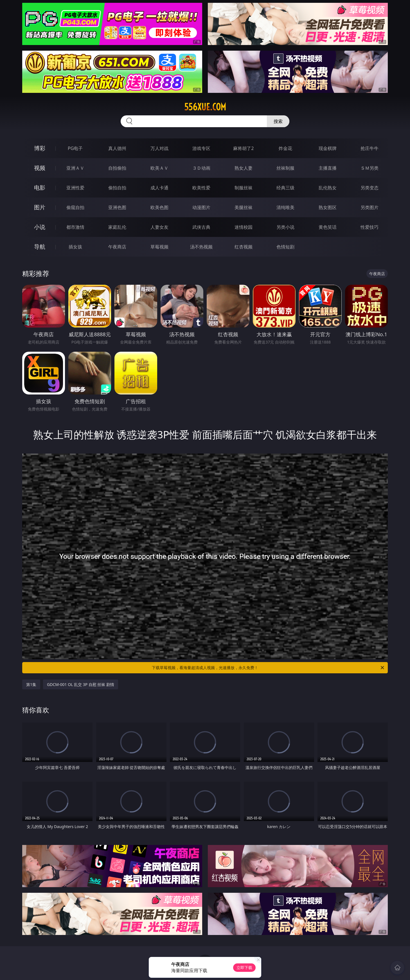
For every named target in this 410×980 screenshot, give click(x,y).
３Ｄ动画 (201, 168)
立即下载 (244, 967)
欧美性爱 (201, 188)
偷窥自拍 (75, 207)
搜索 (278, 121)
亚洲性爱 (75, 188)
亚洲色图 (117, 207)
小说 (40, 227)
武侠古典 (201, 227)
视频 (40, 168)
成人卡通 (159, 188)
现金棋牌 (328, 148)
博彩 (40, 148)
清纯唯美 (285, 207)
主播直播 (328, 168)
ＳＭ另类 (370, 168)
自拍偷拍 (117, 168)
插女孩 (75, 247)
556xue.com (205, 107)
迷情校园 (244, 227)
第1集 (31, 684)
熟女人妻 (244, 168)
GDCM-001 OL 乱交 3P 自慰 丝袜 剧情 (81, 684)
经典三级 (285, 188)
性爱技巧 (370, 227)
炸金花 (285, 148)
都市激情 (75, 227)
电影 (40, 188)
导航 (40, 247)
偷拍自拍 (117, 188)
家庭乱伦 (117, 227)
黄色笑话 (328, 227)
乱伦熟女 (328, 188)
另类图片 (370, 207)
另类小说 (285, 227)
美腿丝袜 (244, 207)
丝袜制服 (285, 168)
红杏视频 (244, 247)
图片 (40, 207)
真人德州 (117, 148)
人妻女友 (159, 227)
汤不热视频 (201, 247)
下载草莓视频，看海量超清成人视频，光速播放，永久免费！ (268, 668)
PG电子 (75, 148)
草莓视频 (159, 247)
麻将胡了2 (243, 148)
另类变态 (370, 188)
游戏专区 (201, 148)
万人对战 (159, 148)
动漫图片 (201, 207)
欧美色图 (159, 207)
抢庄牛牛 (370, 148)
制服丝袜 (244, 188)
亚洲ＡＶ (75, 168)
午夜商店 (117, 247)
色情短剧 (285, 247)
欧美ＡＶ (159, 168)
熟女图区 (328, 207)
